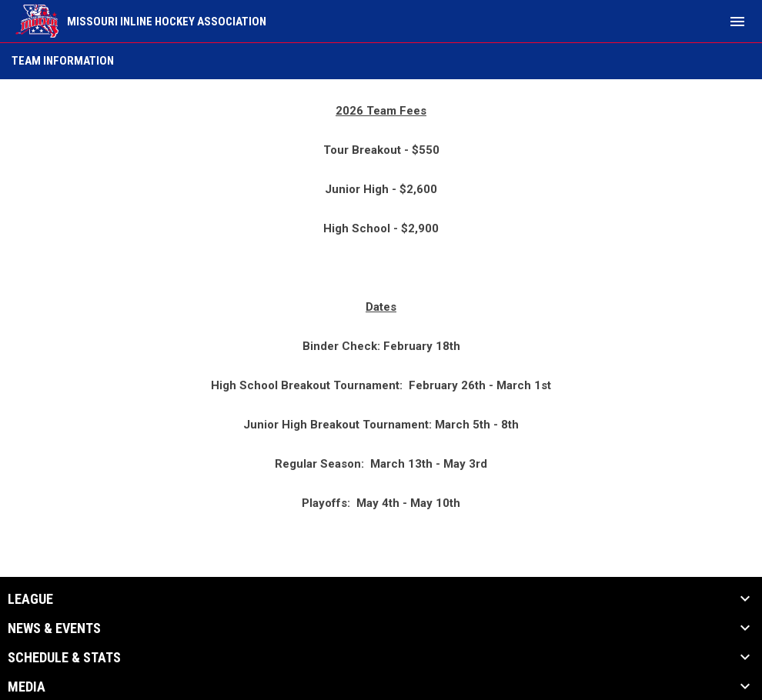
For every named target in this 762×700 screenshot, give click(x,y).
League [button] (30, 599)
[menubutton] (737, 22)
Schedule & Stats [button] (64, 658)
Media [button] (27, 687)
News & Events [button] (54, 628)
